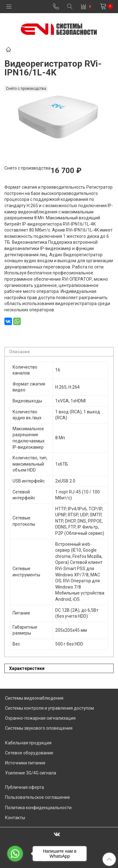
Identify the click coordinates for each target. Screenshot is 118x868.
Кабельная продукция (28, 743)
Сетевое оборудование (29, 753)
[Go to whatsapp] (15, 854)
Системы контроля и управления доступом (49, 708)
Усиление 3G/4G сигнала (31, 773)
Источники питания (25, 763)
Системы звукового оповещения (39, 728)
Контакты (15, 818)
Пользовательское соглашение (38, 797)
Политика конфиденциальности (38, 808)
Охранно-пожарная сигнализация (40, 718)
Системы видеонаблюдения (34, 698)
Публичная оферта (24, 787)
